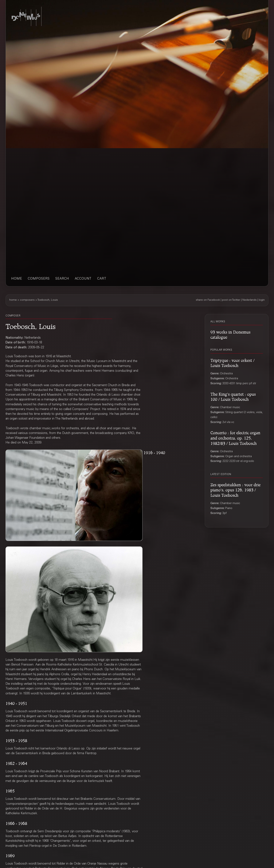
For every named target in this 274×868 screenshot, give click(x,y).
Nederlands (250, 300)
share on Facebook (208, 300)
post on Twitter (231, 300)
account (83, 279)
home (17, 279)
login (262, 300)
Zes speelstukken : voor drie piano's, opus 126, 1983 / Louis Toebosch (235, 489)
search (62, 279)
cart (102, 279)
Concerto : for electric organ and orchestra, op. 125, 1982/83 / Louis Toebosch (235, 437)
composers (39, 279)
